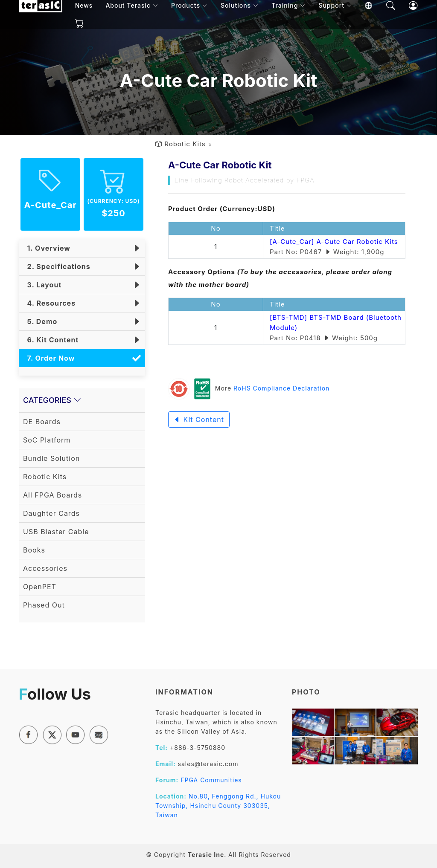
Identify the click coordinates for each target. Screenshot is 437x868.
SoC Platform (47, 440)
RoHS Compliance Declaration (281, 388)
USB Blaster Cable (56, 532)
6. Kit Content (51, 340)
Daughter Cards (51, 513)
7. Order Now (49, 358)
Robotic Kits (185, 144)
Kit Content (199, 420)
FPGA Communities (211, 780)
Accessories (45, 568)
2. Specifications (57, 266)
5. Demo (40, 321)
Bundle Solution (51, 458)
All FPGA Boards (52, 495)
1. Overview (47, 248)
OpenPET (40, 587)
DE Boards (42, 422)
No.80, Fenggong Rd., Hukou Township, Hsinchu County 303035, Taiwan (218, 806)
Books (34, 550)
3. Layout (42, 285)
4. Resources (49, 303)
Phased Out (44, 605)
